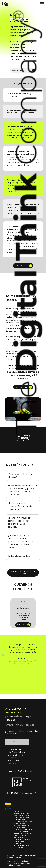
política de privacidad (27, 731)
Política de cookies (14, 865)
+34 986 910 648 (14, 749)
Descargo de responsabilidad (19, 863)
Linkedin (29, 771)
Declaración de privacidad (17, 861)
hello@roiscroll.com (16, 752)
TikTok (21, 771)
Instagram (13, 771)
